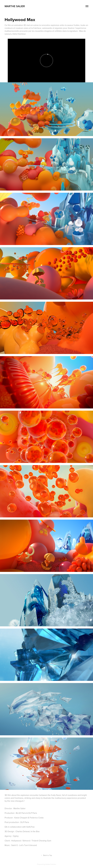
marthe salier (15, 6)
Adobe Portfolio (51, 864)
